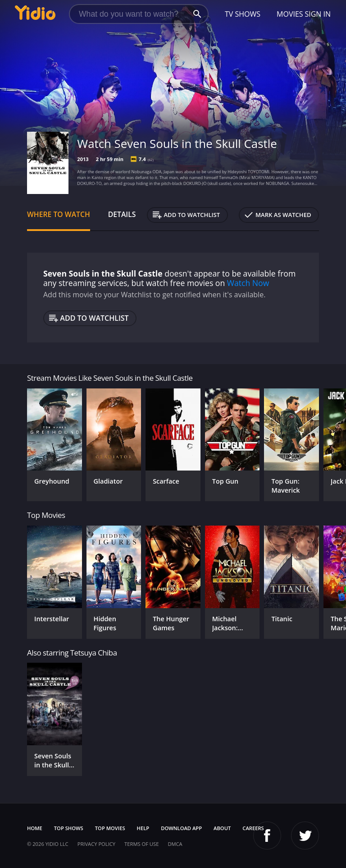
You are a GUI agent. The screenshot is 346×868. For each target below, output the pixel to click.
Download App (181, 828)
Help (143, 828)
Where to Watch (59, 214)
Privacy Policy (96, 844)
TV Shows (243, 14)
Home (35, 828)
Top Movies (110, 828)
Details (122, 214)
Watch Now (248, 283)
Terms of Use (141, 844)
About (222, 828)
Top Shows (69, 828)
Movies (290, 14)
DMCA (175, 844)
